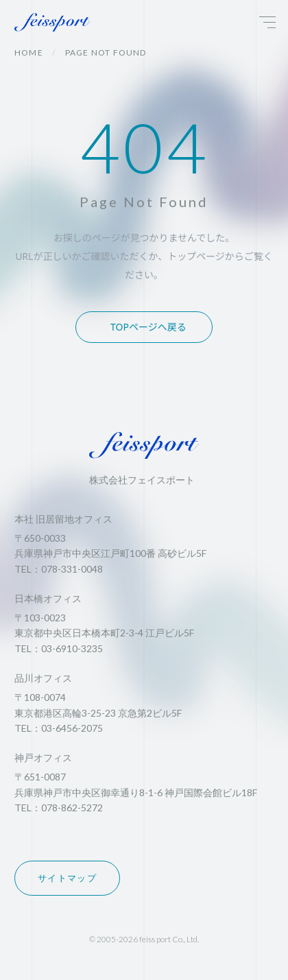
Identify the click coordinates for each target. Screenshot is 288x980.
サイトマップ (67, 878)
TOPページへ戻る (148, 327)
